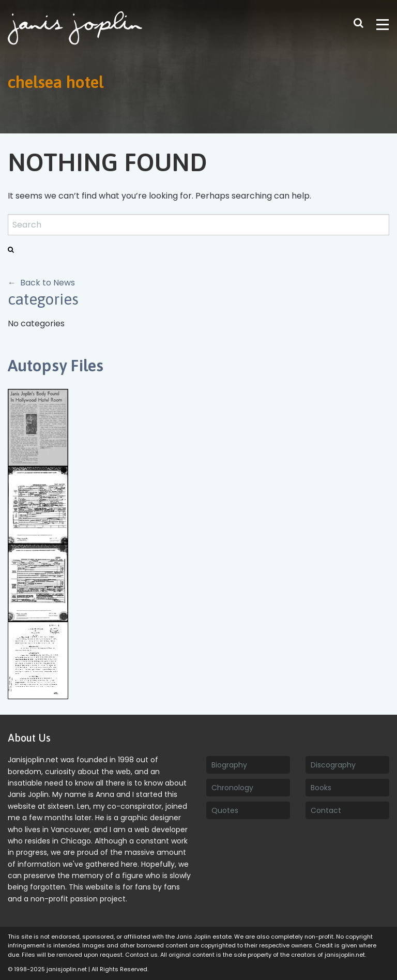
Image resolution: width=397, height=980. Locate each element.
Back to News (48, 283)
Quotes (225, 810)
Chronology (232, 788)
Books (321, 788)
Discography (333, 765)
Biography (229, 765)
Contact (326, 810)
